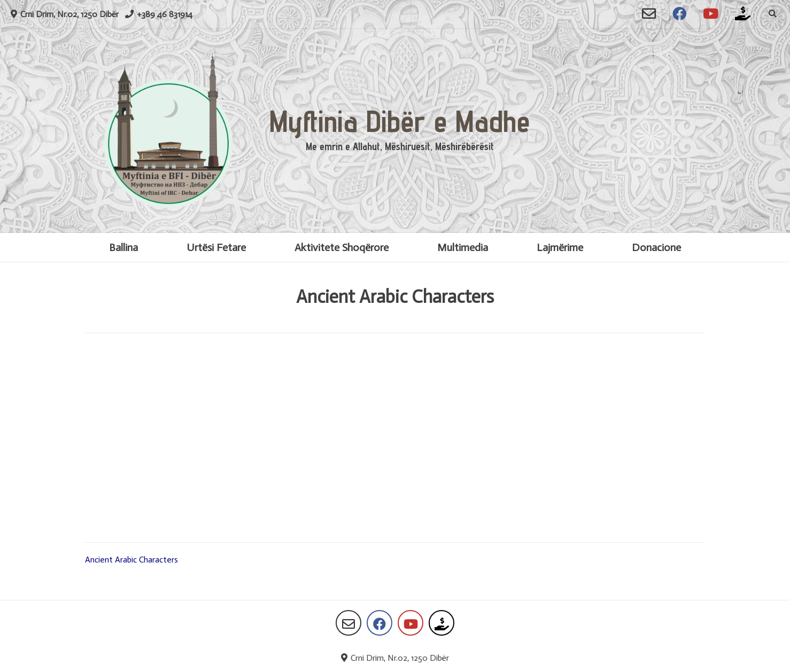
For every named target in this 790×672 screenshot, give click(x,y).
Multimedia (463, 247)
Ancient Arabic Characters (131, 560)
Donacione (656, 247)
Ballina (123, 247)
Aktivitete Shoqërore (342, 247)
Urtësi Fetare (216, 247)
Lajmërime (560, 247)
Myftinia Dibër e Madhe (400, 121)
